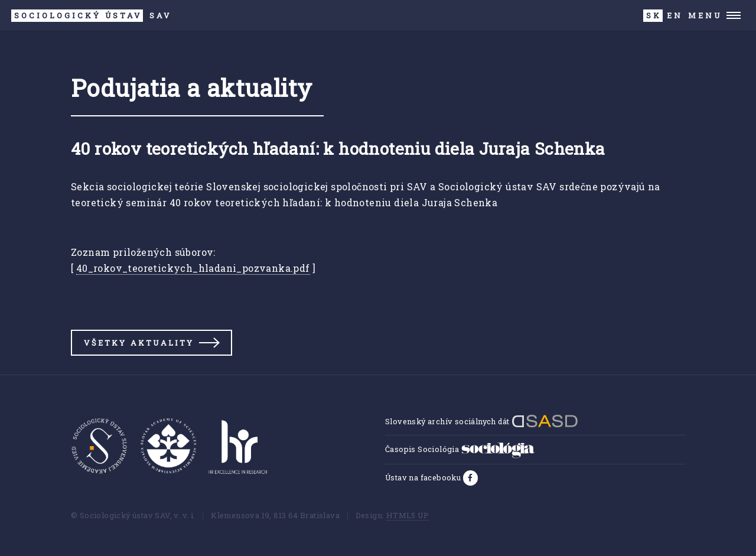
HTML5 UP (408, 515)
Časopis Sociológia (460, 449)
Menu (705, 15)
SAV (91, 16)
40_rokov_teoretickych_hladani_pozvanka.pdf (193, 268)
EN (675, 15)
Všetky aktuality (139, 343)
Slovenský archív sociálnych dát (482, 421)
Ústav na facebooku (424, 477)
